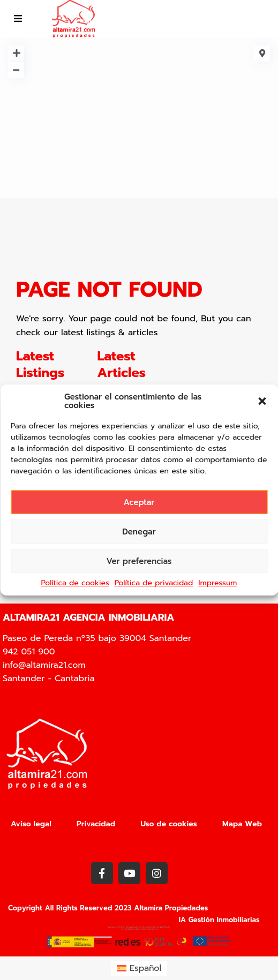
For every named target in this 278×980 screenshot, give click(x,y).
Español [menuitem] (145, 968)
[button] (262, 401)
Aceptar (139, 502)
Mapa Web (242, 824)
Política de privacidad (154, 583)
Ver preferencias (139, 561)
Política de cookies (75, 583)
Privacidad (96, 824)
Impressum (217, 583)
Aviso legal (31, 824)
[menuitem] (139, 968)
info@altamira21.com (123, 20)
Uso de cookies (169, 824)
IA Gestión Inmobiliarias (219, 920)
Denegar (139, 532)
